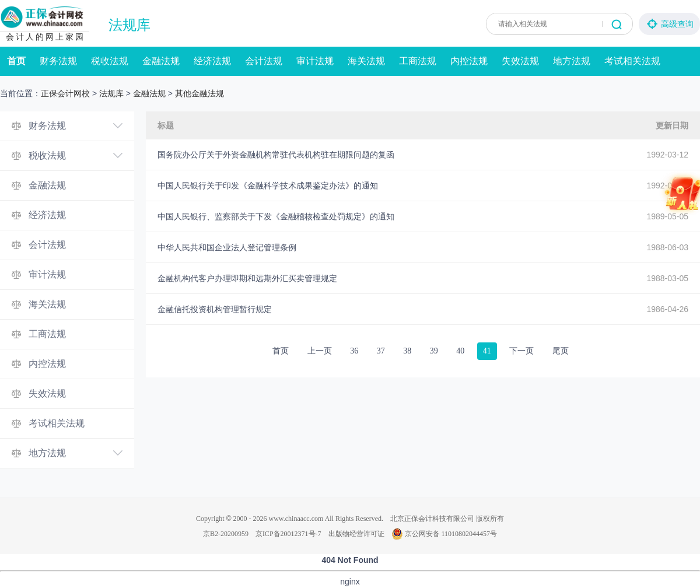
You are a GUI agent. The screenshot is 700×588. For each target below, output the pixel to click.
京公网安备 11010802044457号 (444, 534)
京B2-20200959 (226, 534)
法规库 (129, 25)
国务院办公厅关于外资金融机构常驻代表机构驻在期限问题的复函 (276, 155)
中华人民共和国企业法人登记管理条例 (227, 247)
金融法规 (161, 61)
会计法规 (264, 61)
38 (407, 351)
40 (460, 351)
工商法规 (418, 61)
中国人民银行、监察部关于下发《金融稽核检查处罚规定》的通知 (276, 216)
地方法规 (572, 61)
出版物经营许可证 (356, 534)
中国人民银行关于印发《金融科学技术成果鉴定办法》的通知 (268, 185)
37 (381, 351)
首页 (16, 61)
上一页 (320, 351)
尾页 (561, 351)
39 (434, 351)
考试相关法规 (632, 61)
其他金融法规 (199, 93)
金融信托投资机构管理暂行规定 (215, 309)
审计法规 (315, 61)
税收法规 (110, 61)
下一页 (521, 351)
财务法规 (58, 61)
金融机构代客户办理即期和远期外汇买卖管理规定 (247, 278)
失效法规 (520, 61)
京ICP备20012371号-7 (288, 534)
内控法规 (469, 61)
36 (354, 351)
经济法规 (212, 61)
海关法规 (366, 61)
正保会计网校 (65, 93)
